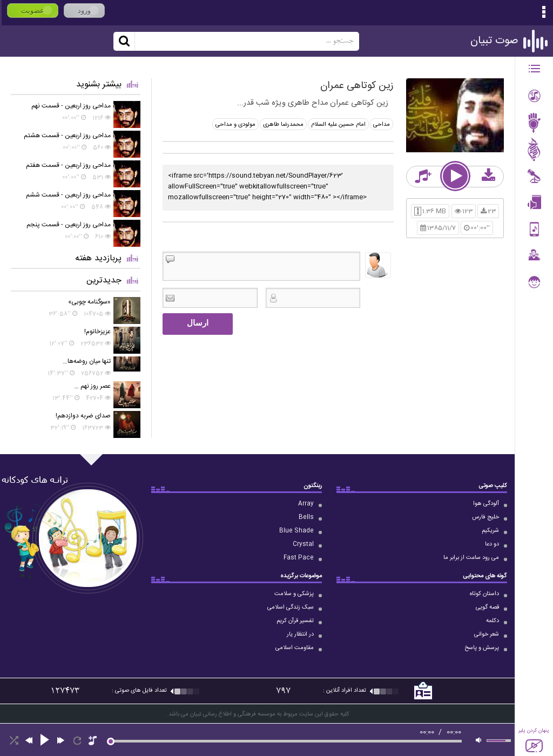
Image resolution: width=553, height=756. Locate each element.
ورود (84, 11)
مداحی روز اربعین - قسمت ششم (68, 195)
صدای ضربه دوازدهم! (83, 416)
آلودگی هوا (486, 504)
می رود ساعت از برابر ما (471, 558)
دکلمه (493, 621)
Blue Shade (296, 531)
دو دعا (492, 544)
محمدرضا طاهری (283, 125)
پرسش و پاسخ (482, 648)
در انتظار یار (300, 634)
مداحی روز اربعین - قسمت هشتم (67, 136)
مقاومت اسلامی (295, 648)
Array (306, 504)
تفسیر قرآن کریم (295, 621)
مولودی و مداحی (235, 125)
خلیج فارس (485, 517)
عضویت (33, 11)
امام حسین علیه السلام (338, 125)
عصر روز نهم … (92, 386)
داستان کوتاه (484, 594)
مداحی (382, 125)
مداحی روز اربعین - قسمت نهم (71, 106)
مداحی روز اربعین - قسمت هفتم (68, 165)
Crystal (303, 544)
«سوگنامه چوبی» (89, 302)
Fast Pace (299, 558)
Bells (306, 517)
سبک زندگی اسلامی (291, 607)
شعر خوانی (487, 634)
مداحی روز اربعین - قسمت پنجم (69, 225)
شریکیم (490, 531)
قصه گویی (487, 607)
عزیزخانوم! (97, 332)
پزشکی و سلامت (294, 594)
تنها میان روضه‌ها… (87, 361)
